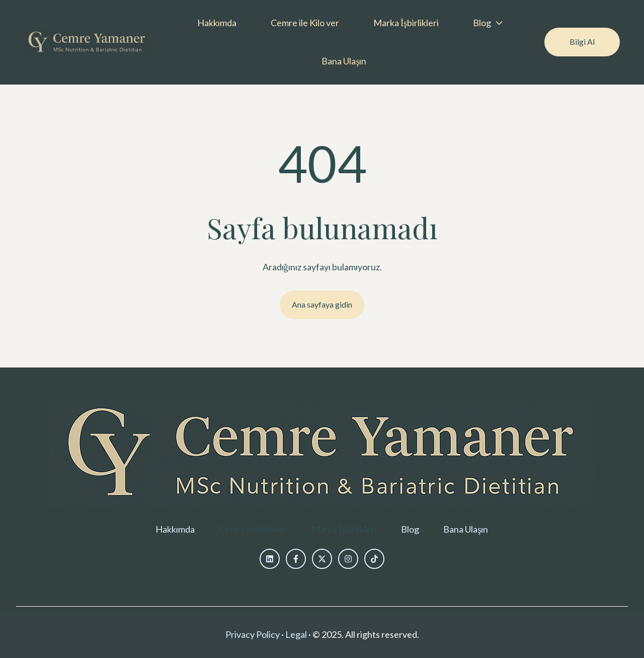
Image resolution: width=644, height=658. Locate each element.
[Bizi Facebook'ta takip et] (296, 559)
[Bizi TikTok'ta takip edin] (374, 559)
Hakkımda (217, 23)
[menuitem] (220, 23)
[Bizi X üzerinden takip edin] (322, 559)
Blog (482, 23)
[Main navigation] (347, 42)
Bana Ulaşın (344, 61)
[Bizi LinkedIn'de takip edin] (270, 559)
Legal (296, 634)
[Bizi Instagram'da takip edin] (348, 559)
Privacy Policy (253, 634)
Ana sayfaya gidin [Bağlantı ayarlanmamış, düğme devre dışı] (322, 304)
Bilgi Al (582, 42)
